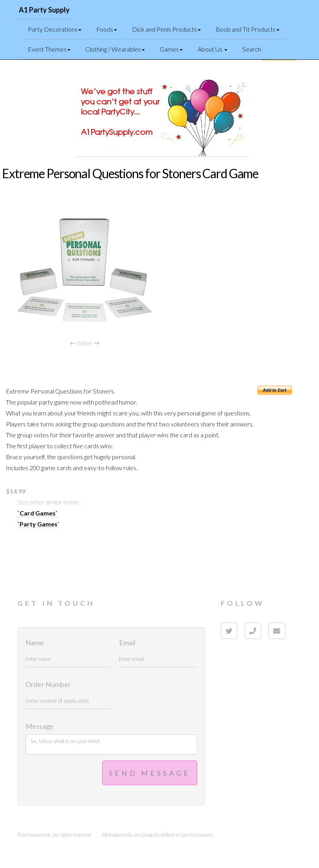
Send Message (150, 773)
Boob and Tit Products (248, 29)
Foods (107, 29)
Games (171, 49)
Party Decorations (55, 29)
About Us (213, 49)
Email (127, 643)
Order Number (48, 685)
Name (35, 643)
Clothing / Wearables (115, 49)
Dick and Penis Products (166, 29)
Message (40, 727)
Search (252, 49)
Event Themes (49, 49)
